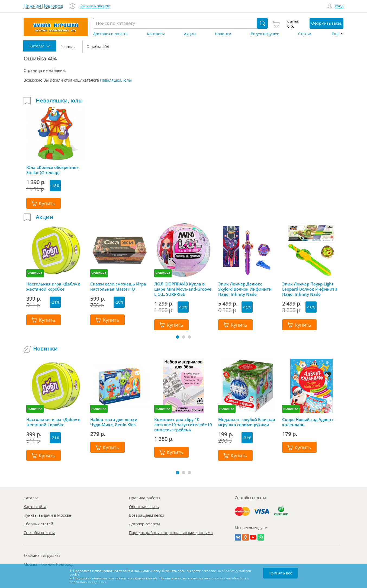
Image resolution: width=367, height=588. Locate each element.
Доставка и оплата (110, 34)
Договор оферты (144, 524)
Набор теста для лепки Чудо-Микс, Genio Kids (114, 422)
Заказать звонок (95, 6)
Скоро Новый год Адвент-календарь (308, 422)
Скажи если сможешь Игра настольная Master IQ (118, 287)
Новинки (223, 34)
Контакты (156, 34)
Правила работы (145, 498)
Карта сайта (35, 507)
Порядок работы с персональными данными (171, 533)
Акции (190, 34)
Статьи (305, 34)
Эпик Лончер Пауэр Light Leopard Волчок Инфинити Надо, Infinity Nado (310, 289)
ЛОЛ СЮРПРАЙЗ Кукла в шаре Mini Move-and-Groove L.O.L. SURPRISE (183, 289)
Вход (339, 6)
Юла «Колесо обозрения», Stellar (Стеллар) (53, 170)
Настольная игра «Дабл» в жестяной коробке (53, 287)
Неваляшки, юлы (116, 80)
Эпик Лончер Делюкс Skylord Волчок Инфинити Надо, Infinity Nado (245, 289)
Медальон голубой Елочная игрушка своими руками (247, 422)
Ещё (336, 34)
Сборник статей (38, 524)
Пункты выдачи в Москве (47, 515)
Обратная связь (144, 507)
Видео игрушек (265, 34)
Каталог (31, 498)
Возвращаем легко (147, 515)
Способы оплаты (39, 533)
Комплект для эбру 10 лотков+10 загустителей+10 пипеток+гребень (183, 425)
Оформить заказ (326, 23)
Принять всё (280, 573)
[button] (178, 337)
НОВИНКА (35, 273)
